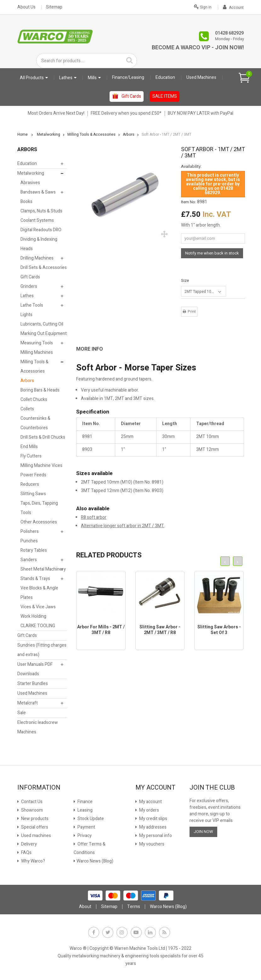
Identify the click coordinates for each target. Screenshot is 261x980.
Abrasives (30, 183)
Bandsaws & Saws (38, 192)
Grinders (29, 286)
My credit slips (153, 819)
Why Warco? (33, 861)
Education (27, 164)
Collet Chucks (34, 400)
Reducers (30, 484)
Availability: (191, 167)
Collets (27, 409)
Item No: (189, 202)
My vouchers (151, 844)
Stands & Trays (35, 579)
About (85, 907)
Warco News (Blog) (95, 861)
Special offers (34, 827)
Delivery (28, 844)
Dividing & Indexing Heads (39, 244)
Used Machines (32, 693)
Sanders (29, 560)
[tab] (94, 349)
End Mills (29, 447)
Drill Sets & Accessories (44, 268)
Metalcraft (28, 703)
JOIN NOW (203, 832)
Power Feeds (33, 475)
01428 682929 (229, 33)
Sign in (203, 7)
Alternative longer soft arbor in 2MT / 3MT (122, 526)
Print (192, 312)
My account (150, 802)
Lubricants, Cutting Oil (42, 324)
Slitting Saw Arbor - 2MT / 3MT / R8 (160, 630)
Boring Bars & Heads (40, 390)
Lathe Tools (32, 305)
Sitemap (54, 7)
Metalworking (31, 173)
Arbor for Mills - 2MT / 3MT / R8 (101, 630)
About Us (26, 7)
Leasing (85, 810)
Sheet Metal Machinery (43, 569)
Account (233, 8)
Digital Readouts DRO (41, 230)
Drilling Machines (37, 258)
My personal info (155, 836)
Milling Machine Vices (41, 465)
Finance (85, 802)
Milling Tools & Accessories (34, 367)
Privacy (84, 836)
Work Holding (33, 616)
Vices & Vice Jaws (38, 607)
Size (185, 280)
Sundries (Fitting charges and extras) (42, 650)
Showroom (31, 810)
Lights (26, 315)
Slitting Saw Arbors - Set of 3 (219, 630)
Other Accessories (39, 522)
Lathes (27, 296)
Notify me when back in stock (212, 253)
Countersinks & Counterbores (35, 423)
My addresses (152, 827)
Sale (22, 713)
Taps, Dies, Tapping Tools (39, 508)
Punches (29, 541)
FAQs (26, 853)
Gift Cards (30, 277)
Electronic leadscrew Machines (38, 727)
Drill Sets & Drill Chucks (43, 437)
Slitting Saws (33, 494)
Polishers (30, 531)
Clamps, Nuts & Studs (41, 211)
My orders (149, 810)
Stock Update (90, 819)
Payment (86, 827)
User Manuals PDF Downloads (35, 669)
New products (34, 819)
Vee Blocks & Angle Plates (39, 593)
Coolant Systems (37, 220)
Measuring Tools (37, 343)
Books (26, 202)
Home (23, 134)
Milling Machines (37, 352)
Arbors (27, 381)
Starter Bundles (33, 684)
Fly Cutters (31, 456)
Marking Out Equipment (44, 334)
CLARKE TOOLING (38, 626)
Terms (134, 907)
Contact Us (31, 802)
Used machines (36, 836)
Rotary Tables (34, 550)
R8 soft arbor (94, 517)
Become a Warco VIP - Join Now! (198, 48)
